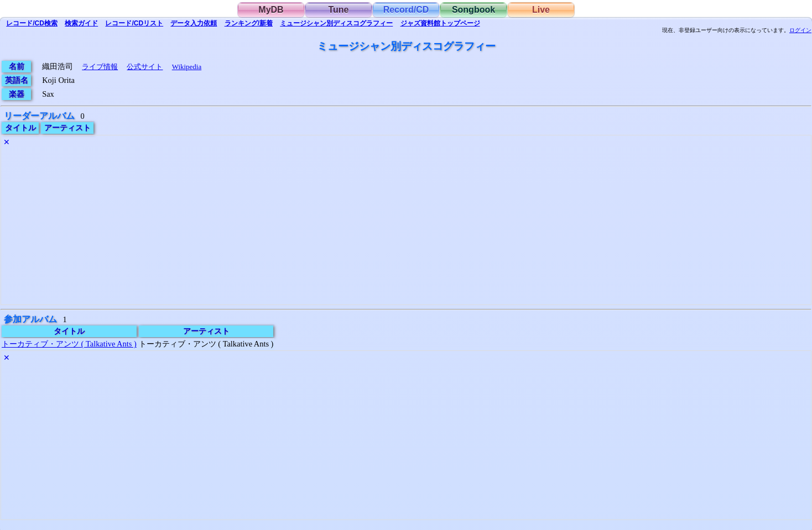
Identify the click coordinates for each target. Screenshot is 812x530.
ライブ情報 (100, 67)
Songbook (473, 10)
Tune (338, 10)
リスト (134, 23)
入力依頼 (194, 23)
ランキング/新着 (249, 23)
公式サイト (145, 67)
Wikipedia (187, 67)
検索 (32, 23)
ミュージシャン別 (336, 23)
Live (541, 10)
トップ (440, 23)
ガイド (81, 23)
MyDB (271, 10)
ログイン (800, 30)
